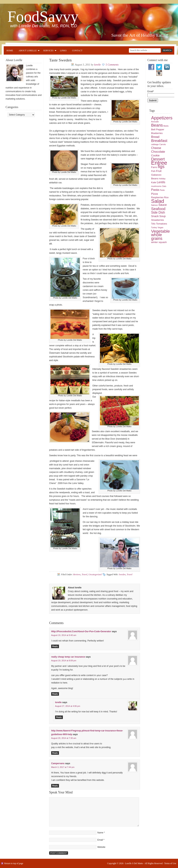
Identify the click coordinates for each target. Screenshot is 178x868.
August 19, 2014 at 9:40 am (64, 635)
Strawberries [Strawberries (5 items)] (158, 220)
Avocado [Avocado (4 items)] (155, 122)
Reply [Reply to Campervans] (55, 786)
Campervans (58, 763)
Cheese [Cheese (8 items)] (156, 148)
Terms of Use (170, 863)
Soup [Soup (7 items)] (162, 216)
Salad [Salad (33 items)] (158, 201)
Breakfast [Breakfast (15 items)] (159, 141)
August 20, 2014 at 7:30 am (64, 738)
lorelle (97, 65)
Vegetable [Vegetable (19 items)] (160, 231)
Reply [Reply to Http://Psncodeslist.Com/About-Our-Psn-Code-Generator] (55, 646)
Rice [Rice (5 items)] (166, 197)
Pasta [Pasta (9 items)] (155, 190)
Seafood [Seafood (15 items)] (158, 209)
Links (63, 51)
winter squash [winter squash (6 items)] (159, 242)
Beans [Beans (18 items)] (157, 125)
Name (100, 833)
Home (10, 51)
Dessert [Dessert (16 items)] (158, 159)
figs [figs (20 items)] (161, 167)
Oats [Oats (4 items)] (164, 186)
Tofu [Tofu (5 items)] (153, 224)
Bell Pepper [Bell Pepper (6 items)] (158, 129)
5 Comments (112, 65)
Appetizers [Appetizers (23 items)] (162, 118)
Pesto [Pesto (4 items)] (162, 190)
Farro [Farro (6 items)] (154, 167)
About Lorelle (28, 51)
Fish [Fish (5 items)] (153, 171)
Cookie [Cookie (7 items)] (155, 155)
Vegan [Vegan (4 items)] (161, 227)
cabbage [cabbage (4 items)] (155, 144)
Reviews (77, 574)
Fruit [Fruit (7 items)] (159, 171)
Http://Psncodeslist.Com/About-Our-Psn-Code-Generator (81, 631)
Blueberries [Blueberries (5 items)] (157, 133)
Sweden (122, 574)
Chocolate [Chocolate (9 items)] (158, 152)
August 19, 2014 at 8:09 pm (64, 661)
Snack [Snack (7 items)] (155, 216)
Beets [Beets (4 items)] (166, 126)
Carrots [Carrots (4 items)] (163, 144)
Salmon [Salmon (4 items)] (154, 205)
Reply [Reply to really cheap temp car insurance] (55, 694)
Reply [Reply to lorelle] (59, 717)
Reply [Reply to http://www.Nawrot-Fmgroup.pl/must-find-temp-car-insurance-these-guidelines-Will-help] (55, 753)
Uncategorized (95, 574)
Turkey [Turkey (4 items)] (154, 227)
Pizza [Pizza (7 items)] (154, 194)
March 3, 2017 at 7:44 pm (63, 767)
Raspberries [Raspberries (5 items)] (157, 197)
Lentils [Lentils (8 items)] (161, 182)
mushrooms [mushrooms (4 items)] (156, 186)
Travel (84, 574)
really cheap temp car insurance (68, 657)
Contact (77, 51)
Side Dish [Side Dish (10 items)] (158, 212)
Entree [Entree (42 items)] (159, 163)
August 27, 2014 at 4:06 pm (68, 706)
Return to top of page (14, 863)
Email (100, 840)
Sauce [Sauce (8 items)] (162, 205)
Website (101, 847)
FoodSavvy (43, 17)
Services (48, 51)
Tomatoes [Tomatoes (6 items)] (162, 224)
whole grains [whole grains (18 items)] (157, 237)
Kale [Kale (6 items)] (154, 182)
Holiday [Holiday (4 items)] (162, 179)
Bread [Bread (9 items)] (155, 137)
